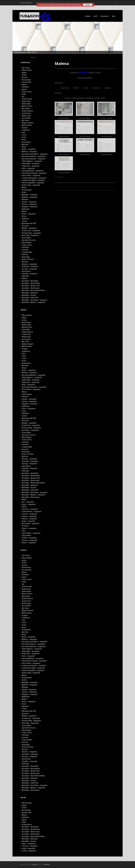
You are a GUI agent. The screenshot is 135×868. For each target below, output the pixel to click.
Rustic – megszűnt (29, 149)
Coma (24, 137)
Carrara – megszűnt (29, 514)
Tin (23, 96)
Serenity (25, 250)
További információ (76, 5)
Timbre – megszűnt (29, 538)
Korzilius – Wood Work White (33, 290)
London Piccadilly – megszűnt (33, 180)
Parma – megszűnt (29, 543)
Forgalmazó (105, 16)
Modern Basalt (27, 123)
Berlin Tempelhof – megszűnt (33, 183)
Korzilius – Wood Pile (67, 189)
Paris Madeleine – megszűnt (33, 171)
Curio (24, 135)
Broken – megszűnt (29, 516)
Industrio (25, 87)
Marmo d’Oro (27, 106)
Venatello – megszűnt (30, 266)
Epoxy (24, 89)
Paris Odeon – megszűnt (31, 175)
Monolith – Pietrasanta (31, 497)
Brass (24, 140)
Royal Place (26, 271)
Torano (25, 77)
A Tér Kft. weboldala (26, 3)
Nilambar (47, 864)
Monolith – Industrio (30, 293)
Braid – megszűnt (28, 521)
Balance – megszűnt (29, 264)
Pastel (24, 192)
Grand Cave (26, 113)
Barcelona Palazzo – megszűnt (33, 156)
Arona (24, 75)
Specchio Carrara (29, 240)
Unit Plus (25, 247)
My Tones (25, 120)
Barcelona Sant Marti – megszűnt (35, 154)
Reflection (26, 209)
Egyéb (66, 177)
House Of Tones (28, 259)
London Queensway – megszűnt (34, 178)
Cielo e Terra (27, 92)
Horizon (25, 262)
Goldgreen (26, 130)
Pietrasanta (26, 80)
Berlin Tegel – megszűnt (31, 185)
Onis (24, 531)
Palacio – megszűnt (29, 528)
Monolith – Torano (29, 295)
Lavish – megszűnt (29, 851)
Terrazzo (25, 226)
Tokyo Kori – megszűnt (31, 166)
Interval (25, 254)
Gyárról (88, 16)
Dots (23, 132)
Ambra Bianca (27, 111)
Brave (24, 216)
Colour (24, 221)
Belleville (109, 192)
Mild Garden (27, 125)
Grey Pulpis (26, 238)
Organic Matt (27, 252)
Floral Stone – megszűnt (31, 533)
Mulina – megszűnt (29, 228)
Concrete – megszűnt (30, 509)
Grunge (25, 128)
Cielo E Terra (27, 245)
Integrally (26, 257)
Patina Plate (26, 104)
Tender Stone (27, 99)
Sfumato (25, 199)
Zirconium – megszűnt (30, 523)
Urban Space (27, 190)
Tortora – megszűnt (29, 204)
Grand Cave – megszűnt (31, 231)
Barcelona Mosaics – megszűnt (34, 159)
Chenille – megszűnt (29, 274)
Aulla (24, 94)
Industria (25, 219)
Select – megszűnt (29, 214)
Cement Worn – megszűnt (32, 511)
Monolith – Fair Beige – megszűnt (34, 300)
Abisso (24, 499)
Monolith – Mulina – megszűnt (33, 302)
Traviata (25, 526)
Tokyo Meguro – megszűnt (32, 161)
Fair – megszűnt (28, 502)
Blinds (24, 211)
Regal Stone (26, 101)
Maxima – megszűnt (29, 197)
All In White (26, 535)
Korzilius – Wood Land (31, 288)
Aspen (24, 73)
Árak (114, 16)
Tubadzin (34, 864)
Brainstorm (26, 142)
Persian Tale (27, 82)
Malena (25, 278)
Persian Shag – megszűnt (31, 233)
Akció (95, 16)
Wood (24, 147)
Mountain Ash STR (29, 223)
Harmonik (26, 108)
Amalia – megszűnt (29, 202)
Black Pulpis (27, 242)
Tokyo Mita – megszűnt (31, 164)
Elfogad (88, 5)
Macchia (25, 144)
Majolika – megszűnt (30, 195)
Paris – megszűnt (28, 168)
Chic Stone (26, 68)
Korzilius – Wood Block (31, 283)
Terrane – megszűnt (29, 269)
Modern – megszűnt (29, 152)
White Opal (26, 116)
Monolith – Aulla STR (30, 298)
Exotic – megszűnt (29, 504)
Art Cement (26, 118)
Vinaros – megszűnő (30, 540)
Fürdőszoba (73, 177)
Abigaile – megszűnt (30, 207)
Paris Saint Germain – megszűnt (34, 173)
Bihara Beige (27, 70)
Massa (24, 85)
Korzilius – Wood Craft (31, 286)
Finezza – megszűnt (29, 519)
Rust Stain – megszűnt (30, 235)
